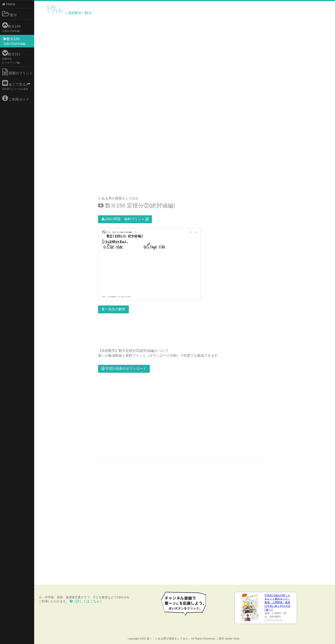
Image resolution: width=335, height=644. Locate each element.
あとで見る (16, 85)
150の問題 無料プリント (125, 219)
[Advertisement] (299, 13)
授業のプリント (17, 72)
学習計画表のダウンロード (124, 369)
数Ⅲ (10, 14)
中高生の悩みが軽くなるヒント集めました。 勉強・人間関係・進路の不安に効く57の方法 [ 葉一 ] (277, 602)
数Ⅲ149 (11, 27)
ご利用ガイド (16, 98)
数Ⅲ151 (11, 57)
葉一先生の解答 (113, 309)
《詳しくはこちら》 (87, 601)
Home (9, 4)
